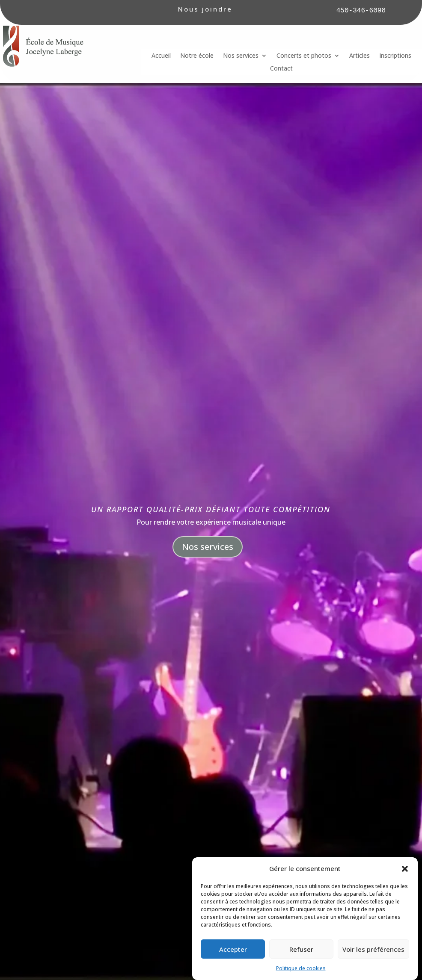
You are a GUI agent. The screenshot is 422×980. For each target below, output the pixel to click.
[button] (405, 888)
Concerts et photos (304, 56)
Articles (360, 56)
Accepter (233, 968)
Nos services (241, 56)
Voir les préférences (373, 968)
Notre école (197, 56)
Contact (281, 69)
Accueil (161, 56)
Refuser (301, 968)
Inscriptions (395, 56)
